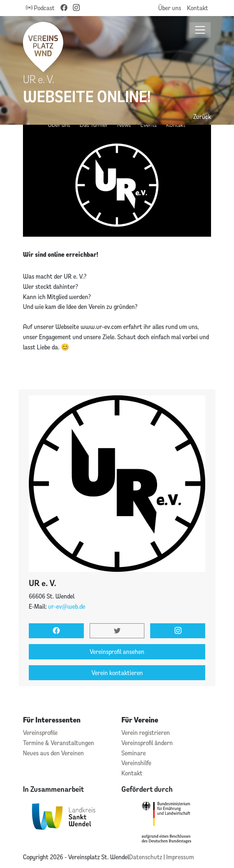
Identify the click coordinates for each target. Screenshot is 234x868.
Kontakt (198, 8)
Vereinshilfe (136, 763)
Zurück (202, 117)
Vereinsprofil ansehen (117, 652)
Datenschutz (146, 857)
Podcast (40, 8)
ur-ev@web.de (67, 606)
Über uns (170, 8)
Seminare (134, 753)
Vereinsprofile (40, 733)
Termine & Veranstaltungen (58, 743)
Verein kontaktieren (117, 673)
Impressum (180, 857)
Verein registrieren (146, 733)
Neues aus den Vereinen (53, 753)
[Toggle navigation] (200, 30)
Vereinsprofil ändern (147, 743)
